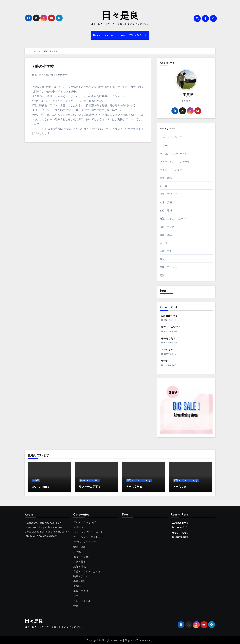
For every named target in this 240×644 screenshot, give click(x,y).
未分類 (163, 243)
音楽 (162, 275)
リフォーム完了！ (171, 327)
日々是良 (120, 16)
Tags (122, 35)
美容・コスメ (167, 251)
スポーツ (165, 146)
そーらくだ (167, 350)
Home (97, 35)
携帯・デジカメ (168, 194)
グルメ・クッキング (171, 137)
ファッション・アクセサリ (174, 162)
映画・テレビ (167, 227)
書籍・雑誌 (166, 235)
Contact (110, 35)
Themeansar (144, 639)
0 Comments (61, 75)
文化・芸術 (166, 202)
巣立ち (165, 361)
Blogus (128, 639)
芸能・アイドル (168, 267)
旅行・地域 (166, 211)
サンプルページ (138, 35)
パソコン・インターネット (174, 154)
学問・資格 (166, 178)
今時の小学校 (43, 67)
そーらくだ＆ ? (169, 339)
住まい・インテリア (171, 170)
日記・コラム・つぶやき (173, 219)
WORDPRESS (169, 316)
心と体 (163, 186)
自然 (162, 259)
